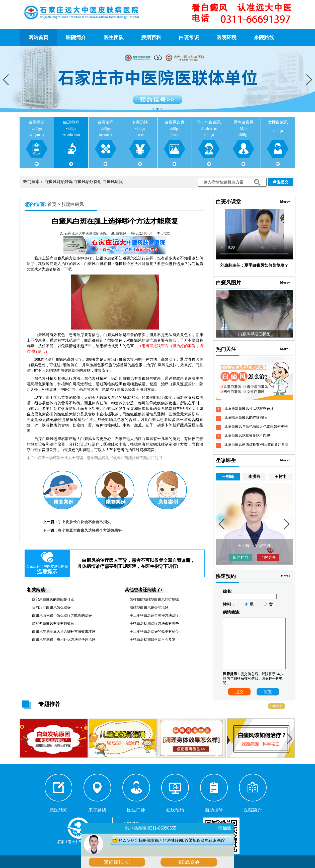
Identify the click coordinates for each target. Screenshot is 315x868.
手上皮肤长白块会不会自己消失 (84, 522)
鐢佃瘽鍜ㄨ (117, 862)
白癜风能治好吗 (58, 182)
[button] (309, 80)
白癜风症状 (113, 182)
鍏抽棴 (225, 828)
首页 (52, 204)
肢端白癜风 (72, 204)
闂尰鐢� (189, 862)
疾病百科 (151, 37)
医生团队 (114, 37)
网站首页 (38, 37)
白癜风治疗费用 (88, 182)
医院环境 (226, 37)
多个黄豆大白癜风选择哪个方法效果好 (90, 530)
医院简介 (76, 37)
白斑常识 (189, 37)
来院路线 (264, 37)
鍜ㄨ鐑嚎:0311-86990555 (151, 828)
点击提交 (280, 182)
